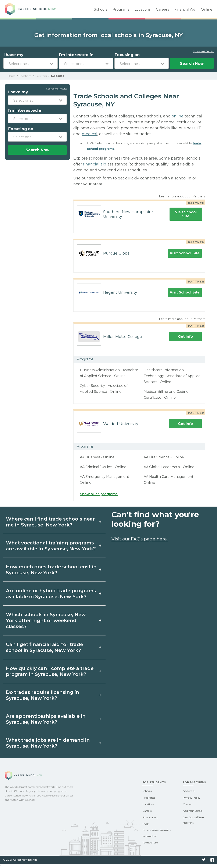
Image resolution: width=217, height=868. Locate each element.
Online (207, 9)
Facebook (212, 860)
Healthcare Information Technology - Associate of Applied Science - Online (172, 376)
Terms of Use (150, 843)
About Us (189, 791)
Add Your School (193, 811)
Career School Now (34, 9)
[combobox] (31, 63)
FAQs (146, 824)
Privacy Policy (192, 798)
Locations (143, 9)
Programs (121, 9)
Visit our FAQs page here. (140, 539)
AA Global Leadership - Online (169, 467)
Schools (100, 9)
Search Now (192, 63)
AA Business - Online (97, 457)
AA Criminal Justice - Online (103, 467)
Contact (188, 804)
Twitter (204, 860)
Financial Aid (185, 9)
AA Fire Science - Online (164, 457)
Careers (162, 9)
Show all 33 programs (99, 494)
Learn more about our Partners (182, 196)
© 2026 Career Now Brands (20, 860)
